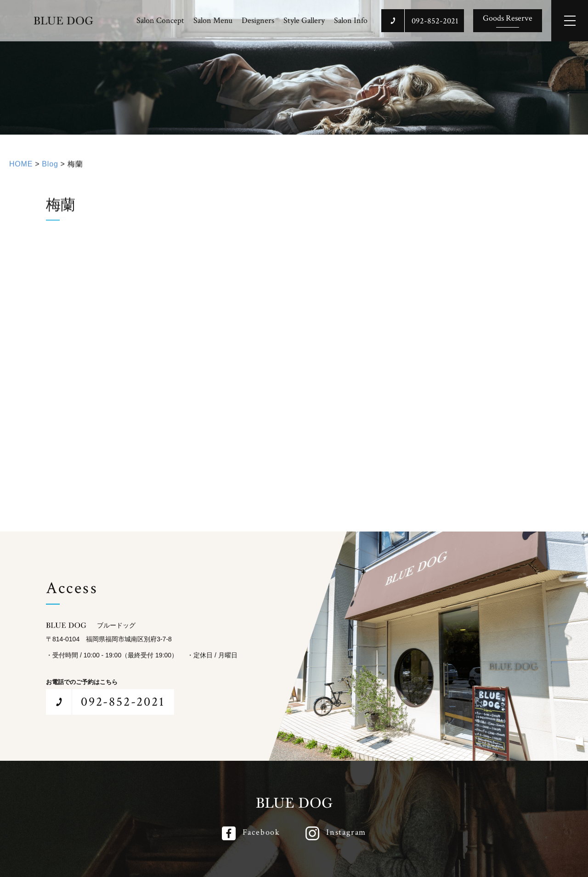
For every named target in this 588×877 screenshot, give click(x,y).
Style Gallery (304, 20)
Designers (258, 20)
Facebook (261, 832)
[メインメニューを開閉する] (570, 21)
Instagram (346, 832)
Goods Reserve (508, 18)
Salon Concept (160, 20)
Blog (50, 170)
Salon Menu (213, 20)
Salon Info (351, 20)
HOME (21, 170)
